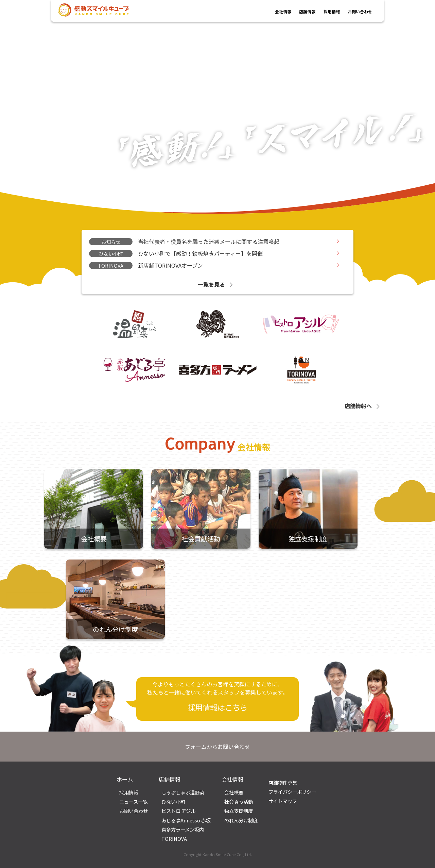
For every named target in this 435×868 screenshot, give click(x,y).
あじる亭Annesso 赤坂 (186, 820)
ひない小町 (173, 802)
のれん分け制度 (241, 820)
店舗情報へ (363, 406)
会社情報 (261, 11)
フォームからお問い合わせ (217, 747)
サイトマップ (283, 801)
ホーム (125, 779)
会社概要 (234, 792)
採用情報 (321, 11)
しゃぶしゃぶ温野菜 (183, 792)
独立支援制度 (239, 811)
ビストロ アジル (178, 811)
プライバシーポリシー (292, 792)
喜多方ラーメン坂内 (183, 829)
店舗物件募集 (283, 782)
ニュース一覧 (133, 802)
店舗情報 (291, 11)
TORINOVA (174, 839)
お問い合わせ (356, 11)
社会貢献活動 (239, 802)
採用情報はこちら (217, 707)
